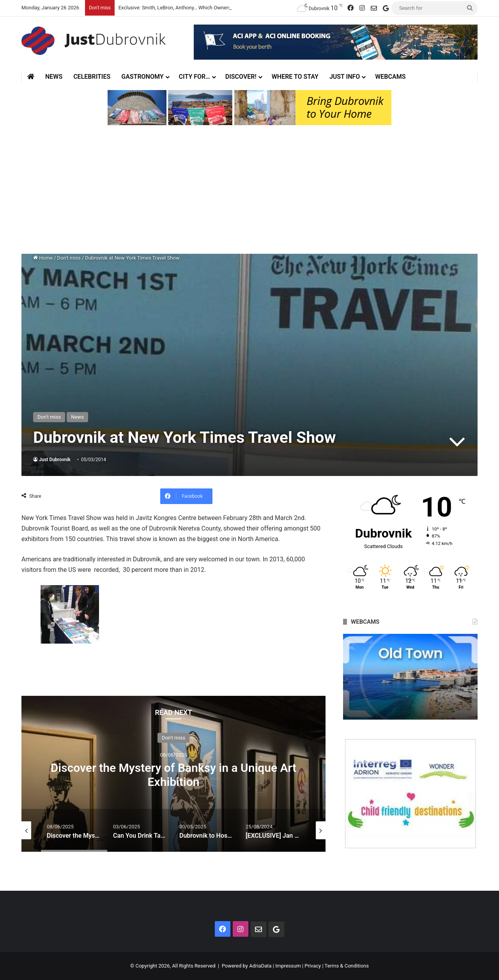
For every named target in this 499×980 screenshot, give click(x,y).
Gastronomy (142, 77)
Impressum (288, 966)
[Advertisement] (249, 191)
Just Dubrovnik (55, 460)
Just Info (345, 77)
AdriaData (260, 966)
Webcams (390, 77)
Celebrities (92, 77)
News (54, 77)
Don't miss (69, 258)
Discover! (241, 77)
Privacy (313, 966)
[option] (173, 774)
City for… (195, 77)
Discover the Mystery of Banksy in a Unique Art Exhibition (173, 775)
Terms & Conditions (347, 966)
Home (43, 258)
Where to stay (295, 77)
